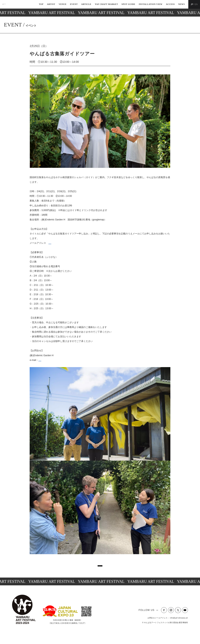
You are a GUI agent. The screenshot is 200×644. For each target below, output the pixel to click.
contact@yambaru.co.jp (61, 243)
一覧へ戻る (99, 570)
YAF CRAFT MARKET (106, 4)
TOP (41, 4)
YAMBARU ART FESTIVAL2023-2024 (18, 4)
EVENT (74, 4)
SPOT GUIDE (128, 4)
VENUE (63, 4)
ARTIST (51, 4)
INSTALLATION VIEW (151, 4)
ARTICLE (86, 4)
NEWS (181, 4)
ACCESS (170, 4)
